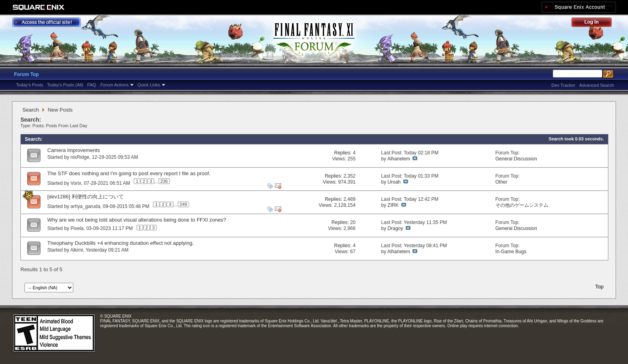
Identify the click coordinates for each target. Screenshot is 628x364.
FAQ (92, 85)
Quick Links (149, 85)
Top (599, 287)
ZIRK (393, 205)
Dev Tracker (563, 85)
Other (501, 182)
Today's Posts (30, 85)
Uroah (394, 182)
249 (183, 204)
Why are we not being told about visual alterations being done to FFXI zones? (137, 220)
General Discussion (516, 159)
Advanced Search (597, 85)
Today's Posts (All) (65, 85)
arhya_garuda (85, 206)
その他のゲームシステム (522, 205)
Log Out (596, 23)
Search (31, 110)
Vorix (76, 183)
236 (164, 181)
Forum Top (26, 74)
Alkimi (76, 250)
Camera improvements (74, 150)
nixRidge (80, 157)
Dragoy (396, 228)
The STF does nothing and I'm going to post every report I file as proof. (129, 173)
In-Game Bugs (511, 252)
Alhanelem (399, 159)
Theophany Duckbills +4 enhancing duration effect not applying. (121, 243)
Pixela (77, 228)
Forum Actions (115, 85)
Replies (342, 153)
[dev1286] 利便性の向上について (86, 197)
